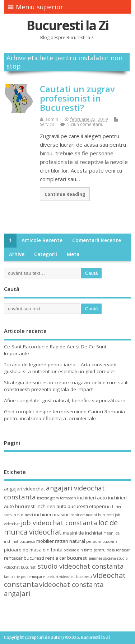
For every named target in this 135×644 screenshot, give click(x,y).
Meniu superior (36, 7)
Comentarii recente (97, 240)
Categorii (46, 254)
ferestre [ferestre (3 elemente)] (43, 498)
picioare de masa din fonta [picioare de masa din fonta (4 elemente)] (33, 550)
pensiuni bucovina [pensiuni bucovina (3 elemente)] (102, 541)
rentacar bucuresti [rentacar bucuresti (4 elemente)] (24, 558)
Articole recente (42, 240)
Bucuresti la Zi (67, 25)
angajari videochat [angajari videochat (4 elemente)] (24, 489)
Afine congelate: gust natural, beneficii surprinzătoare (65, 400)
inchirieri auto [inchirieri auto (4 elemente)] (92, 498)
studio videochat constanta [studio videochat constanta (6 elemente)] (81, 566)
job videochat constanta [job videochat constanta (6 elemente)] (59, 523)
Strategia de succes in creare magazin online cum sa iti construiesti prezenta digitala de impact (66, 386)
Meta (73, 254)
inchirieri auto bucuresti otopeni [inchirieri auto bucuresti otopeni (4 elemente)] (71, 506)
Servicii (47, 124)
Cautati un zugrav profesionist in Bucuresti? (77, 98)
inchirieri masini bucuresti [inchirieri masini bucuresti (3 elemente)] (92, 515)
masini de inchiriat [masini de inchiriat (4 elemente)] (83, 533)
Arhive (17, 254)
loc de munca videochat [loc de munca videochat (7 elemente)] (61, 527)
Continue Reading (65, 194)
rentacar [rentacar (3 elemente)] (123, 550)
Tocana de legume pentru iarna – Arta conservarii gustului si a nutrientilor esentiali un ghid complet (60, 368)
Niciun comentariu (85, 124)
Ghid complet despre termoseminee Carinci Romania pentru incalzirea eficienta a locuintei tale (64, 415)
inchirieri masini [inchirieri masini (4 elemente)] (51, 514)
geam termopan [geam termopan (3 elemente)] (63, 498)
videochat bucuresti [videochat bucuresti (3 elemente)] (76, 577)
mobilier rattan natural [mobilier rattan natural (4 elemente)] (61, 541)
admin (52, 119)
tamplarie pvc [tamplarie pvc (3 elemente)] (15, 577)
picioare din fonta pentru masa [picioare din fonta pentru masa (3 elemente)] (89, 550)
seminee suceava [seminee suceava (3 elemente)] (102, 558)
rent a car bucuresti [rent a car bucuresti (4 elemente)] (66, 558)
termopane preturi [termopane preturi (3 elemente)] (43, 577)
